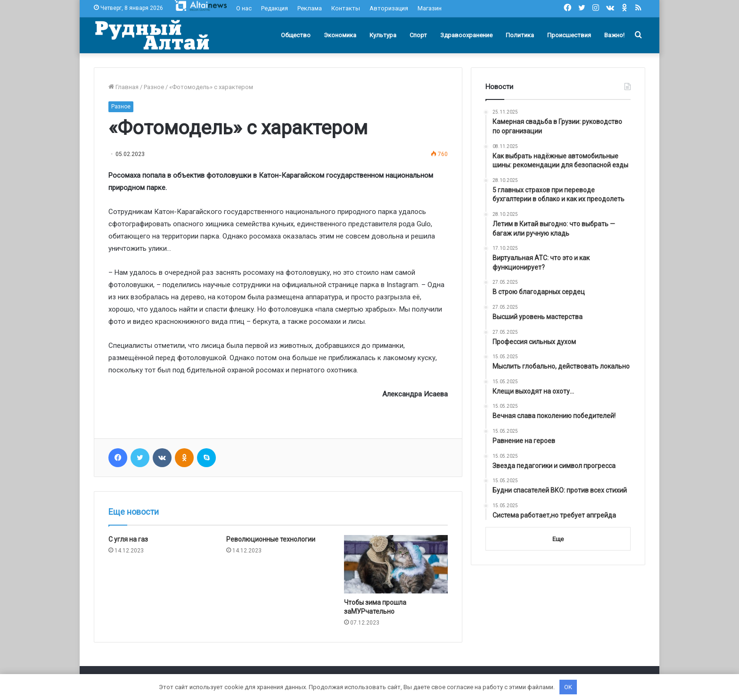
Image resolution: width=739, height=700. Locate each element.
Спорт (418, 35)
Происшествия (569, 35)
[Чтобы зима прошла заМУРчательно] (396, 564)
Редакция (275, 8)
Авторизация (389, 8)
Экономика (340, 35)
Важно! (614, 35)
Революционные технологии (271, 539)
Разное (154, 87)
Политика (520, 35)
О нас (244, 8)
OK (568, 687)
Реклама (310, 8)
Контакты (346, 8)
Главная (123, 87)
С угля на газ (128, 539)
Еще (558, 539)
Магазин (430, 8)
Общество (296, 35)
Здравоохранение (466, 35)
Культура (383, 35)
